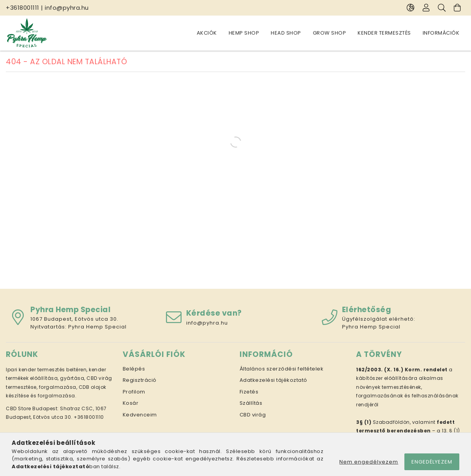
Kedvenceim (140, 415)
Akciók (207, 33)
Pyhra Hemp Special (97, 327)
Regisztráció (140, 380)
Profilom (134, 392)
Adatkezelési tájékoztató (273, 380)
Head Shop (286, 33)
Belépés (134, 369)
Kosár (131, 403)
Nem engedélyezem (369, 462)
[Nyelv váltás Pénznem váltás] (411, 8)
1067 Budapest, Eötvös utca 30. (74, 319)
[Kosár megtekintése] (457, 8)
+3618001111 (23, 8)
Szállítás (251, 403)
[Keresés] (442, 8)
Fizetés (249, 392)
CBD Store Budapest (32, 408)
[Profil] (426, 8)
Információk (441, 33)
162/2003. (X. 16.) (380, 370)
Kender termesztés (384, 33)
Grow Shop (330, 33)
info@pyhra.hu (67, 8)
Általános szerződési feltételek (282, 369)
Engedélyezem (432, 462)
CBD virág (253, 415)
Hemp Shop (244, 33)
